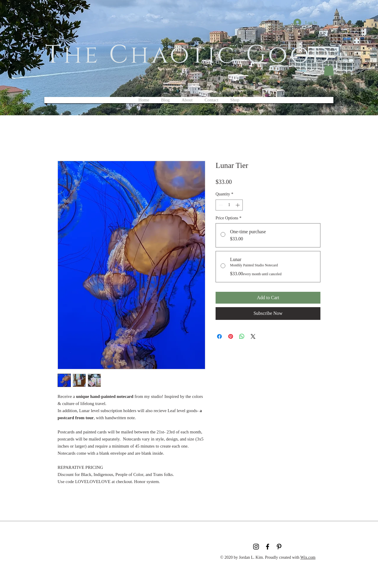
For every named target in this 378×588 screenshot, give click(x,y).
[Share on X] (253, 336)
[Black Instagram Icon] (256, 547)
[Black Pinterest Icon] (279, 547)
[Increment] (238, 205)
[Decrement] (220, 205)
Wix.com (308, 557)
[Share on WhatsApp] (242, 336)
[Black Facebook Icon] (268, 547)
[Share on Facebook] (219, 336)
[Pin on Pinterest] (231, 336)
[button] (329, 69)
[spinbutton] (229, 205)
